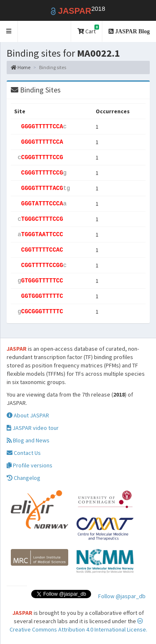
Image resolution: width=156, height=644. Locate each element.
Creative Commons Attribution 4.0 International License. (78, 626)
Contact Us (24, 453)
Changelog (24, 478)
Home (21, 67)
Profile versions (30, 465)
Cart (88, 30)
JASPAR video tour (33, 428)
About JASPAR (28, 415)
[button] (9, 31)
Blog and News (28, 440)
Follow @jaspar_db (122, 596)
